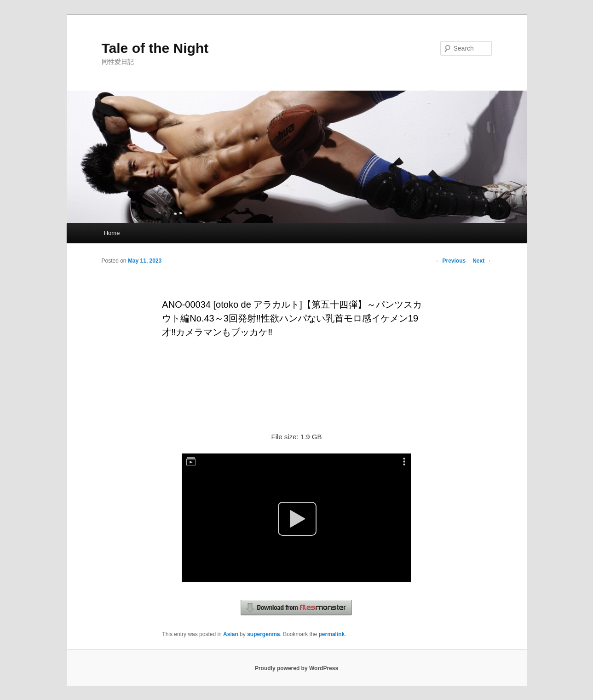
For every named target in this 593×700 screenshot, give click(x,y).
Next (482, 261)
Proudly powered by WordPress (296, 668)
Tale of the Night (155, 48)
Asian (231, 634)
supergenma (263, 634)
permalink (332, 634)
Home (112, 233)
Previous (450, 261)
